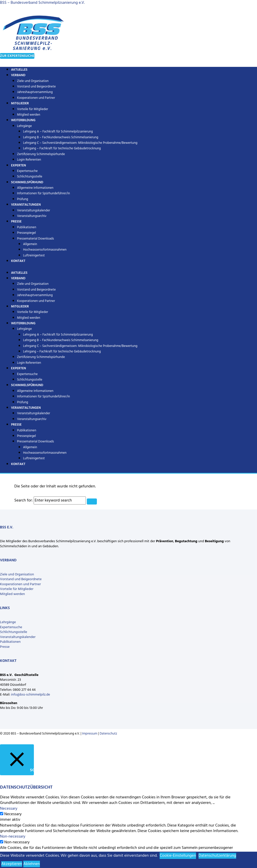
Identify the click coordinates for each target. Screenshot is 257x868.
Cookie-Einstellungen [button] (178, 856)
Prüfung (23, 402)
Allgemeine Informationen (35, 188)
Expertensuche (27, 171)
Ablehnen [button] (32, 864)
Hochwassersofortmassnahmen (45, 250)
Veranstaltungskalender (34, 211)
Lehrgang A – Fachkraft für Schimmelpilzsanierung (58, 132)
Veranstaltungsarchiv (32, 216)
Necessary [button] (9, 809)
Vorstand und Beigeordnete (36, 87)
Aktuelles (19, 273)
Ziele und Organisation (33, 81)
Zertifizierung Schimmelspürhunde (41, 154)
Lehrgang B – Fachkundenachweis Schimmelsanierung (61, 137)
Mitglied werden (29, 318)
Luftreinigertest (34, 256)
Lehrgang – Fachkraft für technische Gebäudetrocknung (62, 148)
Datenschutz (108, 734)
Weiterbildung (23, 120)
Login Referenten (29, 160)
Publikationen (27, 227)
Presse (16, 222)
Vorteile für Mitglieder (33, 109)
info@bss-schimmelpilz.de (30, 695)
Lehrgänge (24, 126)
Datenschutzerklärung (217, 856)
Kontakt (18, 261)
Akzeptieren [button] (12, 864)
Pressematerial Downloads (36, 239)
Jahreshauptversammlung (35, 92)
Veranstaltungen (26, 205)
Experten (19, 166)
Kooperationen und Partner (36, 98)
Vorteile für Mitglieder (17, 589)
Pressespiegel (26, 233)
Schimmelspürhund (27, 182)
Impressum (90, 734)
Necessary (13, 814)
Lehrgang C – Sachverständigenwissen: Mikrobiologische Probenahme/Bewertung (80, 143)
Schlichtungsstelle (30, 380)
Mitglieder (20, 103)
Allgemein (30, 244)
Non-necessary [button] (13, 837)
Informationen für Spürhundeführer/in (43, 193)
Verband (18, 75)
